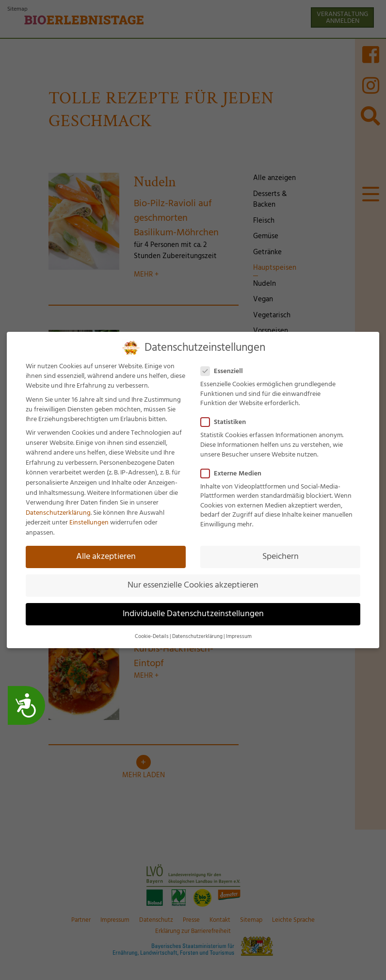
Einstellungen (89, 522)
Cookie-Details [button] (152, 636)
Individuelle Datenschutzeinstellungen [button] (193, 613)
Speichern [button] (281, 555)
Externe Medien (234, 473)
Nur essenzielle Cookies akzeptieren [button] (193, 584)
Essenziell (225, 370)
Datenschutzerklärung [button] (197, 636)
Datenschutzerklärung (58, 512)
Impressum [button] (239, 636)
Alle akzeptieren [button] (106, 555)
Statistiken (226, 422)
